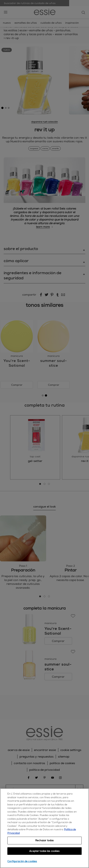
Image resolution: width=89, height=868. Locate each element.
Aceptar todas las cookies (44, 851)
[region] (44, 828)
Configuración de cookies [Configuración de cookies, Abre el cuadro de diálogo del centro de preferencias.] (22, 861)
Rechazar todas (45, 840)
